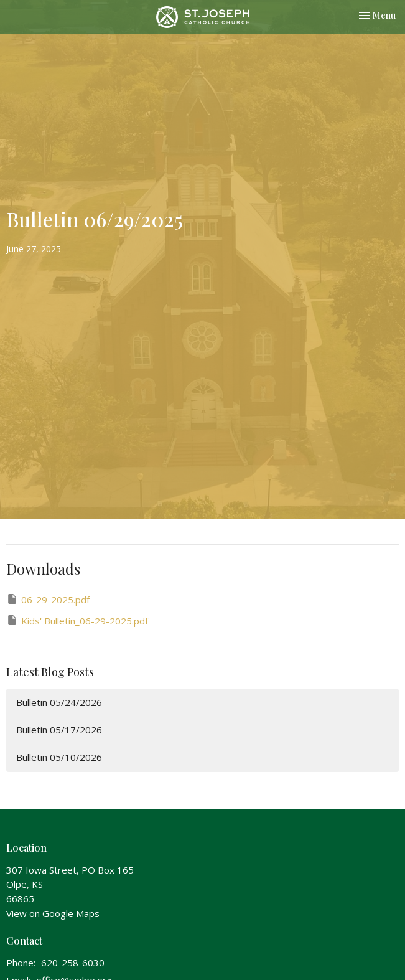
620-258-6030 (73, 963)
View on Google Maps (53, 913)
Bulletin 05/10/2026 (59, 757)
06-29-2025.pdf (48, 599)
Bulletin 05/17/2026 (59, 730)
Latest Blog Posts (50, 672)
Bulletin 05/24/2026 (59, 702)
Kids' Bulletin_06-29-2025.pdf (77, 620)
